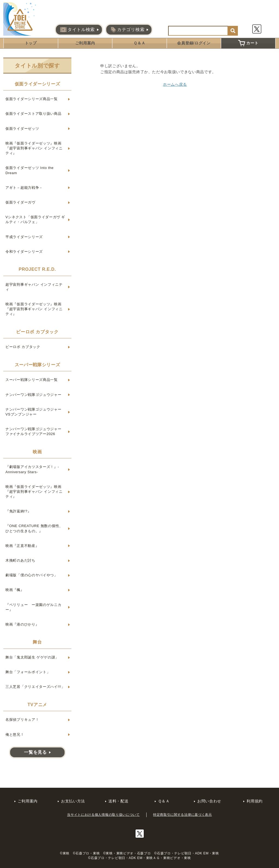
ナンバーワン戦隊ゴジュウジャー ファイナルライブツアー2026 (34, 431)
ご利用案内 (85, 43)
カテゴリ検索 (128, 30)
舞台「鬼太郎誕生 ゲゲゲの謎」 (32, 657)
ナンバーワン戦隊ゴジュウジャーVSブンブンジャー (34, 412)
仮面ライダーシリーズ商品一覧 (32, 99)
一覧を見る (35, 752)
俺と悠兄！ (15, 735)
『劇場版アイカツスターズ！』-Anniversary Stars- (32, 469)
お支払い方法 (73, 801)
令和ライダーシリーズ (24, 252)
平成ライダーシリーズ (24, 237)
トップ (31, 43)
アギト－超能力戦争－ (24, 188)
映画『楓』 (15, 590)
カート (248, 43)
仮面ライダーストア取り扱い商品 (34, 114)
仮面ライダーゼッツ (22, 129)
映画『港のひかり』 (22, 624)
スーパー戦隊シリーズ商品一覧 (32, 380)
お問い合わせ (209, 801)
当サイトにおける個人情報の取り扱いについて (103, 815)
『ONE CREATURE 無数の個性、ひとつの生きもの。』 (34, 528)
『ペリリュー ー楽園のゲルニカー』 (34, 607)
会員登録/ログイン (194, 43)
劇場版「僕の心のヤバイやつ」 (32, 575)
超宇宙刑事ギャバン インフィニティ (34, 287)
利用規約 (255, 801)
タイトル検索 (78, 30)
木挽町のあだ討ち (20, 560)
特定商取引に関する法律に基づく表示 (183, 815)
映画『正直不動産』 (22, 546)
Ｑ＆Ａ (139, 43)
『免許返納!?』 (18, 511)
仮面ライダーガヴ (20, 202)
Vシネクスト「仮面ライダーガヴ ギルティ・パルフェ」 (35, 219)
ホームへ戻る (175, 84)
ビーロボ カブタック (23, 347)
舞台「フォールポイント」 (28, 672)
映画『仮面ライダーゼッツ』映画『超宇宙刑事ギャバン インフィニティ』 (34, 148)
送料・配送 (119, 801)
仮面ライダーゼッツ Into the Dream (30, 170)
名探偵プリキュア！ (22, 720)
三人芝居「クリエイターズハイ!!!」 (35, 687)
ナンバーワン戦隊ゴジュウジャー (34, 395)
